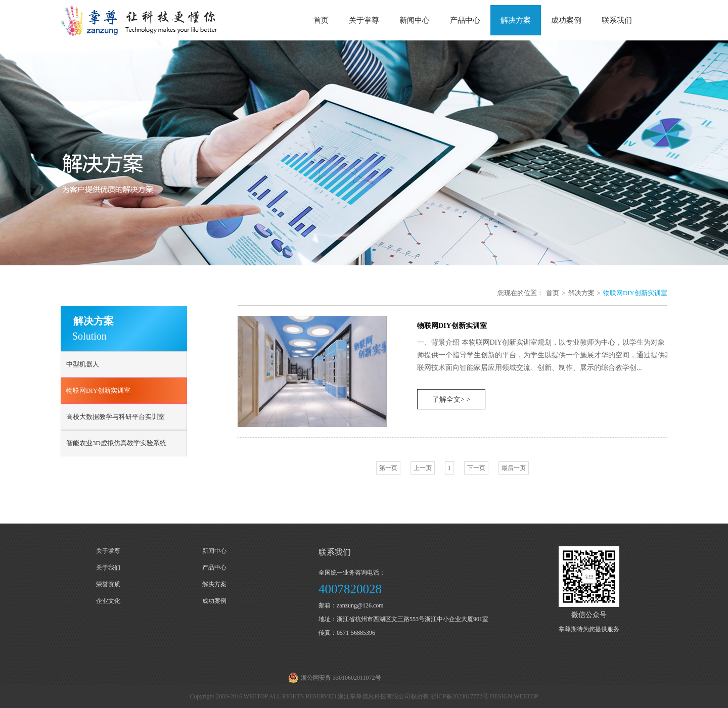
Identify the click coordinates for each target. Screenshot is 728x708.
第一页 (388, 468)
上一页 (423, 468)
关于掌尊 (364, 20)
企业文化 (108, 601)
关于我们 (108, 568)
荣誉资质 (108, 584)
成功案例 (566, 20)
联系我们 (617, 20)
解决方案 (516, 20)
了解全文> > (451, 399)
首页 (321, 20)
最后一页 (514, 468)
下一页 (476, 468)
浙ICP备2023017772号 (459, 696)
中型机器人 (83, 364)
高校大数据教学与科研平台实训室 (116, 417)
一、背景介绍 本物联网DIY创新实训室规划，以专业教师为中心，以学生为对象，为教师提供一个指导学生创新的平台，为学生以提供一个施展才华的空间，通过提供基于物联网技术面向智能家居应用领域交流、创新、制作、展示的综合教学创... (552, 355)
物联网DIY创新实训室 (98, 390)
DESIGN (501, 696)
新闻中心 (415, 20)
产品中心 (465, 20)
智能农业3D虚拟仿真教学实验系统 (116, 443)
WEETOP (526, 696)
